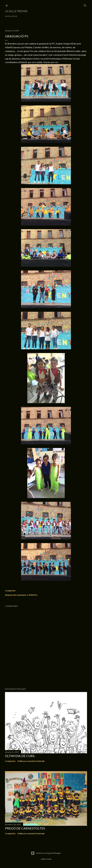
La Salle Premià (16, 11)
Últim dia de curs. (20, 756)
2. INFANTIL (32, 595)
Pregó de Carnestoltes (25, 828)
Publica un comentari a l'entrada (31, 761)
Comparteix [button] (10, 591)
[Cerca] (85, 5)
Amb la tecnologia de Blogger (46, 853)
